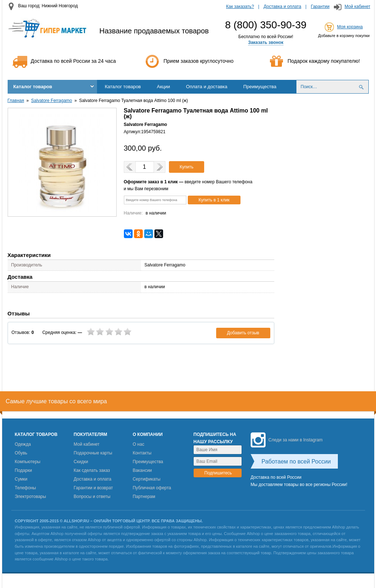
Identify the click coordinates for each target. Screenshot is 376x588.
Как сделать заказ (92, 470)
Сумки (21, 479)
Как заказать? (240, 7)
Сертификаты (147, 479)
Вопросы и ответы (92, 497)
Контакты (142, 453)
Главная (16, 101)
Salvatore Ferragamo (52, 101)
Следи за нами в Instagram (287, 440)
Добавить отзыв (243, 333)
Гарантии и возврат (93, 488)
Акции (163, 87)
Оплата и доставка (207, 87)
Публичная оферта (152, 488)
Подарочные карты (93, 453)
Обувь (21, 453)
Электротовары (31, 497)
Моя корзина (350, 27)
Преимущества (260, 87)
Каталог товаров (33, 87)
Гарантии (320, 7)
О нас (138, 444)
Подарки (23, 470)
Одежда (23, 444)
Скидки (81, 462)
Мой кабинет (357, 7)
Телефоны (25, 488)
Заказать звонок (266, 42)
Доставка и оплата (283, 7)
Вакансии (142, 470)
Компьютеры (28, 462)
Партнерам (144, 497)
